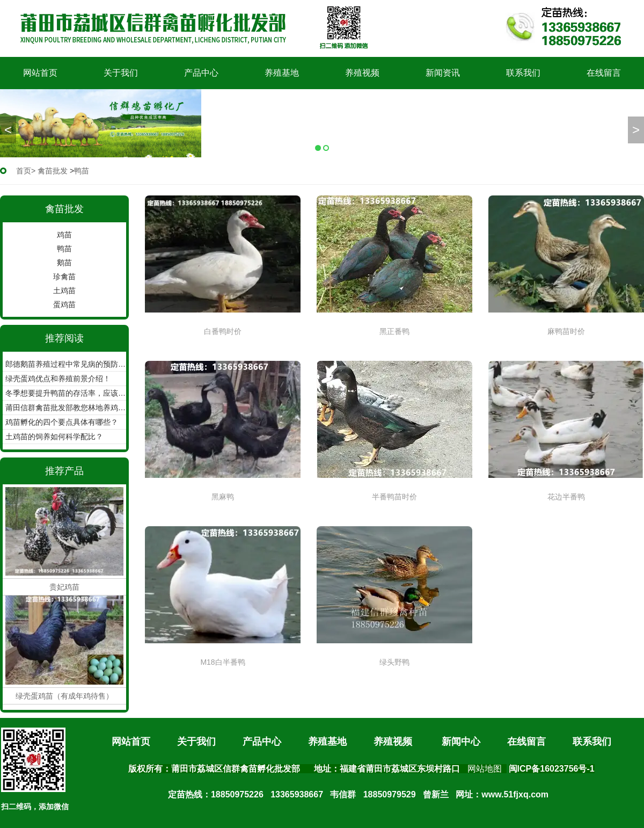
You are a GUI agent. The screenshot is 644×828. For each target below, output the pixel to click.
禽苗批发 (53, 171)
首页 (24, 171)
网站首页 (40, 73)
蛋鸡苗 (64, 304)
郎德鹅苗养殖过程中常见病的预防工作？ (66, 364)
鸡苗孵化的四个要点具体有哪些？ (62, 422)
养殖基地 (282, 73)
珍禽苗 (64, 277)
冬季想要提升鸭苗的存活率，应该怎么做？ (66, 393)
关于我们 (121, 73)
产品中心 (201, 73)
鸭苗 (64, 249)
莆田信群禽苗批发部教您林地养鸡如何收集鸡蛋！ (66, 408)
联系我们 (523, 73)
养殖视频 (362, 73)
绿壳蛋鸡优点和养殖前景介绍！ (58, 379)
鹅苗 (64, 263)
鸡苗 (64, 235)
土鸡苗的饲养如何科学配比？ (54, 437)
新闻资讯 (443, 73)
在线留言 (604, 73)
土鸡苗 (64, 290)
